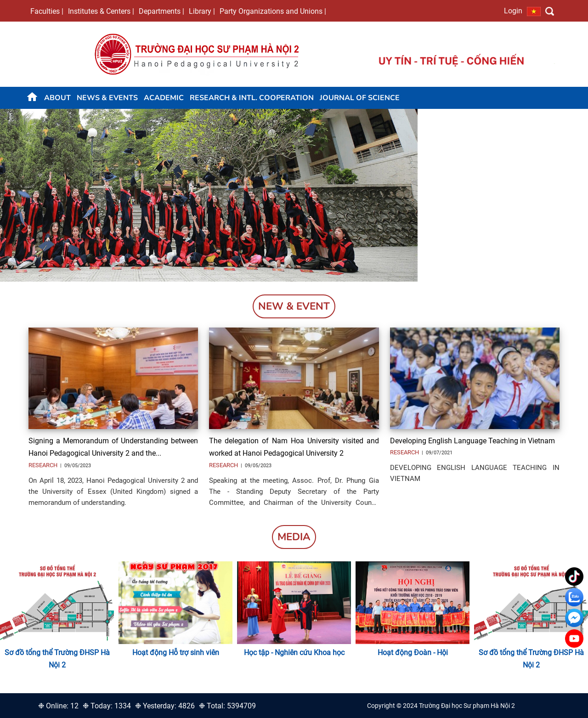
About (57, 98)
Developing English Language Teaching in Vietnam (472, 441)
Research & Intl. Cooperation (252, 98)
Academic (164, 98)
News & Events (107, 98)
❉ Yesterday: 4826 (165, 706)
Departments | (161, 11)
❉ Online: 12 (58, 706)
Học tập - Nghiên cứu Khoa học (294, 653)
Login (513, 11)
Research (44, 465)
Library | (202, 11)
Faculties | (47, 11)
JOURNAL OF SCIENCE (360, 98)
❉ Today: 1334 (107, 706)
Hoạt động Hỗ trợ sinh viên (176, 653)
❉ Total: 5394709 (227, 706)
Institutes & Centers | (101, 11)
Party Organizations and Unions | (273, 11)
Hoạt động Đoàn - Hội (413, 653)
